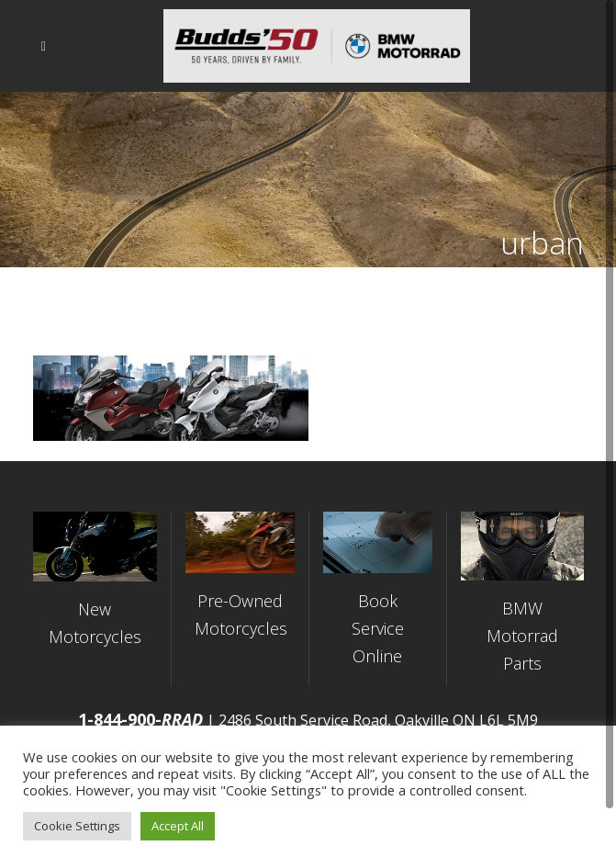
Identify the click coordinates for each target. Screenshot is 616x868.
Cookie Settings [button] (77, 826)
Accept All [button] (178, 826)
